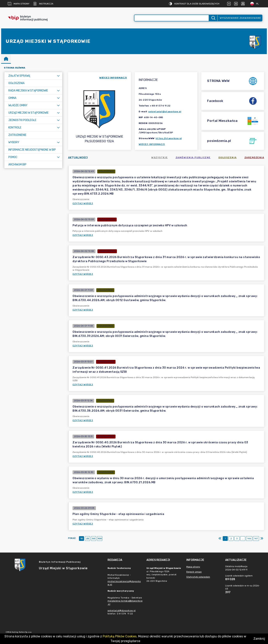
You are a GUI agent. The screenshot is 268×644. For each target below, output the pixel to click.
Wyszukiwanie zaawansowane (240, 18)
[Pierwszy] (220, 539)
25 (88, 539)
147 (256, 539)
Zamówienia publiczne (193, 157)
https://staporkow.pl (169, 138)
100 (100, 539)
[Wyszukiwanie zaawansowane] (172, 18)
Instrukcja (43, 4)
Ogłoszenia (228, 157)
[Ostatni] (262, 539)
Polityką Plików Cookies (120, 636)
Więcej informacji (152, 144)
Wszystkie (160, 157)
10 (82, 539)
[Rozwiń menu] (58, 76)
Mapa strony (19, 4)
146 (249, 539)
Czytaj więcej (83, 203)
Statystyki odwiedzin (198, 577)
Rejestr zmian (194, 572)
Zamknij (259, 639)
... (243, 539)
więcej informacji (113, 78)
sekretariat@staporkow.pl (165, 112)
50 (94, 539)
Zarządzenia (254, 157)
